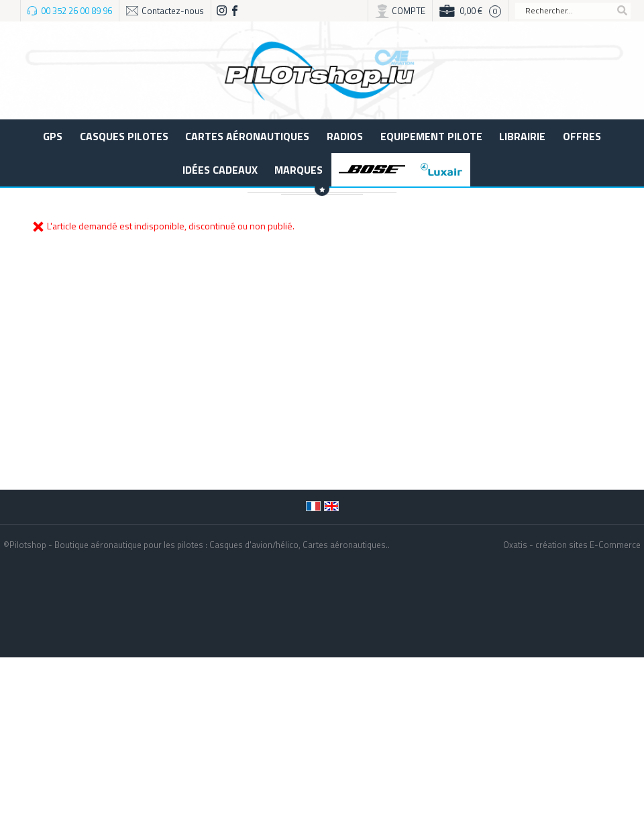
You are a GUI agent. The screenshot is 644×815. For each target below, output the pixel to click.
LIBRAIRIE (522, 136)
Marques (299, 170)
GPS (53, 136)
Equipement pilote (431, 136)
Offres (582, 136)
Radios (345, 136)
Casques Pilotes (124, 136)
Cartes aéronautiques (247, 136)
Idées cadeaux (220, 170)
